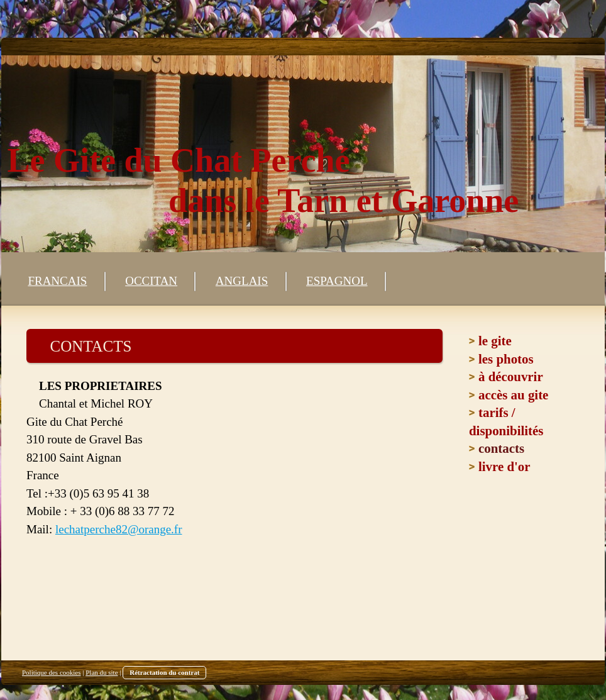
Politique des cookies (52, 672)
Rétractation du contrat (164, 672)
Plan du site (102, 672)
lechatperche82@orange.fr (119, 529)
